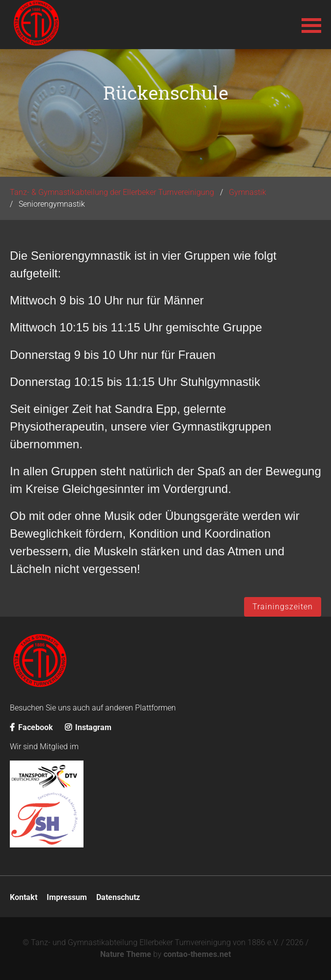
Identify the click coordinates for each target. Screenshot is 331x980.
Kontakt (24, 897)
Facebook (31, 727)
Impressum (67, 897)
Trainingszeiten (283, 607)
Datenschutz (118, 897)
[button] (311, 25)
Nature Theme (126, 954)
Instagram (88, 727)
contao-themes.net (197, 954)
